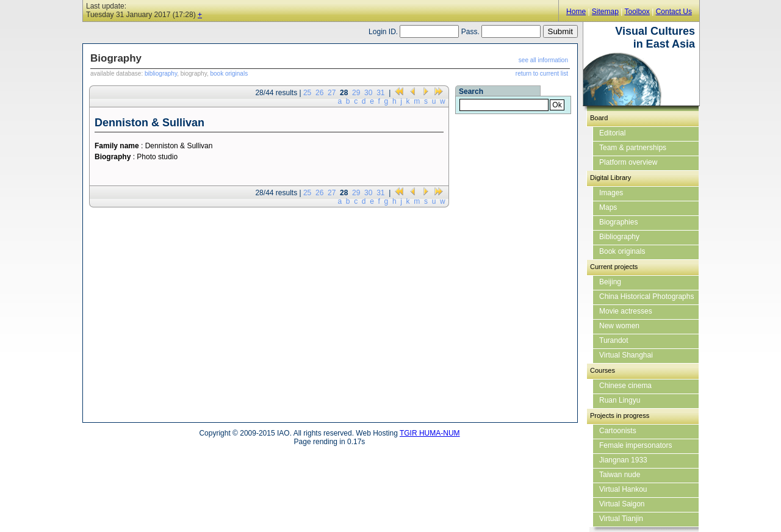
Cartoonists (618, 431)
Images (611, 193)
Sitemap (605, 12)
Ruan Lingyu (620, 400)
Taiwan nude (620, 475)
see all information (543, 60)
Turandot (614, 340)
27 (332, 93)
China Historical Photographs (646, 297)
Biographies (618, 222)
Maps (608, 207)
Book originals (622, 251)
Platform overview (628, 162)
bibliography (161, 74)
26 (319, 93)
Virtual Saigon (622, 504)
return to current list (542, 74)
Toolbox (637, 12)
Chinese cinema (625, 386)
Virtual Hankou (623, 489)
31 (380, 93)
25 (307, 93)
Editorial (612, 133)
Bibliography (619, 237)
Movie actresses (626, 311)
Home (576, 12)
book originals (229, 74)
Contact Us (674, 12)
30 (368, 93)
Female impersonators (635, 445)
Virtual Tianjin (621, 519)
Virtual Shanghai (626, 355)
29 (356, 93)
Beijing (610, 282)
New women (619, 326)
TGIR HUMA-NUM (430, 433)
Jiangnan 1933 (623, 460)
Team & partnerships (633, 148)
